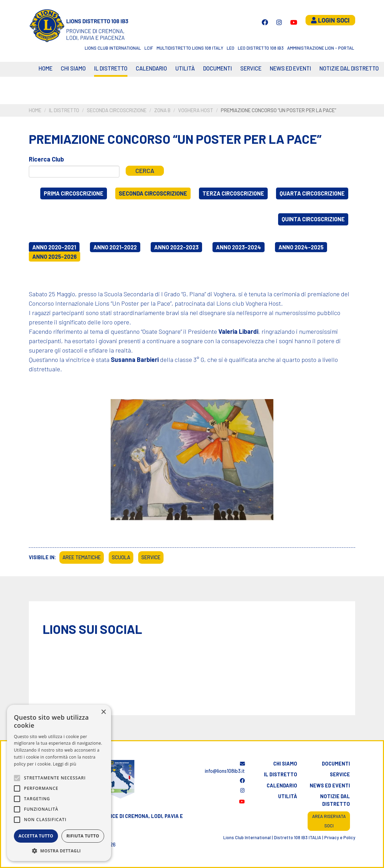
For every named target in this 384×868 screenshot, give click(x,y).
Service (251, 68)
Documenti (218, 68)
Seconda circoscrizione (117, 110)
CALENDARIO (151, 68)
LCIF (149, 48)
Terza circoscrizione (233, 193)
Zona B (162, 110)
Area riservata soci (329, 821)
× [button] (103, 712)
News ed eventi (290, 68)
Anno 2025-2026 (55, 257)
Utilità (185, 68)
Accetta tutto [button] (36, 836)
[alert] (59, 783)
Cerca (145, 171)
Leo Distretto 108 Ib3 (261, 48)
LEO (231, 48)
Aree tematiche (82, 557)
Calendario (282, 786)
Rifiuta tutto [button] (83, 836)
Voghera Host (196, 110)
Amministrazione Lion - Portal (321, 48)
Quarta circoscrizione (312, 193)
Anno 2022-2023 (176, 247)
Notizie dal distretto (335, 800)
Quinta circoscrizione (313, 219)
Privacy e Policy (340, 837)
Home (45, 68)
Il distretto (111, 68)
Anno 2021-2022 (115, 247)
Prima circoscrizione (74, 193)
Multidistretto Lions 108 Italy (190, 48)
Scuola (121, 557)
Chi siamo (73, 68)
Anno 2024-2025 (301, 247)
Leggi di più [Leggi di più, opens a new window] (65, 764)
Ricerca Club (46, 159)
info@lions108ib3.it (225, 768)
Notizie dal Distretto (349, 68)
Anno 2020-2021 (54, 247)
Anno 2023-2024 (239, 247)
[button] (59, 851)
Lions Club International (113, 48)
